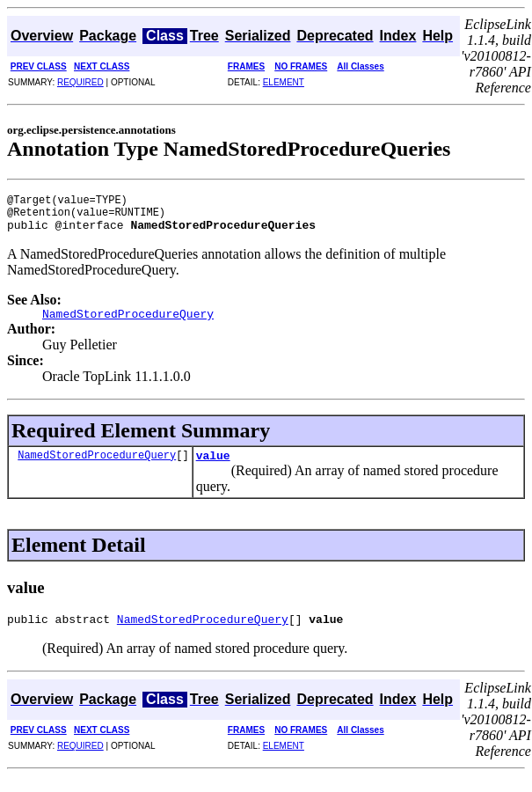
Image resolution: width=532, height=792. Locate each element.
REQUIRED (80, 82)
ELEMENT (284, 82)
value (213, 468)
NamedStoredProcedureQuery (97, 468)
